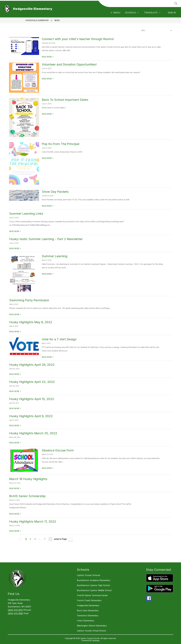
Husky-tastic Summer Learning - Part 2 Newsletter (46, 239)
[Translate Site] (152, 13)
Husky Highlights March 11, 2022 (33, 522)
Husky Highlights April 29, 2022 (32, 365)
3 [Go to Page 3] (35, 539)
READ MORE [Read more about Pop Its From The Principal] (48, 158)
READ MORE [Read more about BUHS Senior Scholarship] (15, 514)
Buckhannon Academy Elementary (94, 580)
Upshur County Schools (89, 575)
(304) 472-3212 (15, 610)
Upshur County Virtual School (91, 631)
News (57, 20)
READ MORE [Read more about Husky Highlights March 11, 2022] (15, 531)
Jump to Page (60, 539)
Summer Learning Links (26, 214)
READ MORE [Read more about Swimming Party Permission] (15, 314)
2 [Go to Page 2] (30, 539)
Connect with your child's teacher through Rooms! (78, 39)
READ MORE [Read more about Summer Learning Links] (15, 231)
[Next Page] (50, 539)
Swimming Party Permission (29, 300)
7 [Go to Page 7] (45, 539)
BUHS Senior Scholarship (27, 496)
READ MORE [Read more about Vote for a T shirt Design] (48, 357)
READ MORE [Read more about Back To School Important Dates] (48, 114)
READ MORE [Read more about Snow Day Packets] (48, 206)
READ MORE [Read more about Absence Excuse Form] (48, 468)
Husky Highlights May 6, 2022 (31, 322)
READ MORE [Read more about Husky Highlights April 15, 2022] (15, 408)
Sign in (172, 13)
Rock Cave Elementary (88, 610)
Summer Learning (55, 256)
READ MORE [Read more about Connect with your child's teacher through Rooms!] (48, 57)
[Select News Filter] (156, 30)
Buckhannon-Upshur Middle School (94, 590)
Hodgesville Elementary (37, 20)
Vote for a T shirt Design (59, 339)
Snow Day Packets (55, 192)
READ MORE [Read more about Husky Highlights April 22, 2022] (15, 391)
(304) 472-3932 (15, 613)
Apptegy (96, 640)
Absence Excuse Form (58, 450)
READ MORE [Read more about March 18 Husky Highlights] (15, 488)
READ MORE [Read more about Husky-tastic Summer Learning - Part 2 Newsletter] (15, 248)
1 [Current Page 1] (26, 539)
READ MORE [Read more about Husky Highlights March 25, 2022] (15, 443)
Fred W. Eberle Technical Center (92, 595)
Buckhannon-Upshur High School (93, 585)
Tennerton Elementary (88, 616)
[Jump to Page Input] (71, 539)
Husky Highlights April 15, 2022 (32, 399)
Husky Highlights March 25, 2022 (33, 433)
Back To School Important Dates (65, 100)
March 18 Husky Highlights (28, 479)
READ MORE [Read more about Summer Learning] (48, 274)
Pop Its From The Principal (61, 144)
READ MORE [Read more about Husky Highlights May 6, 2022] (15, 332)
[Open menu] (115, 13)
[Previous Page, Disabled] (20, 539)
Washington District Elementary (92, 626)
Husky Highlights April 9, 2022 (31, 416)
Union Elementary (86, 621)
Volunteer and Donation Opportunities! (69, 64)
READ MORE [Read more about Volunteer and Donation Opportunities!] (48, 79)
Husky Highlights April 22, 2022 (32, 382)
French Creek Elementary (89, 600)
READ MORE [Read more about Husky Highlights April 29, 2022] (15, 374)
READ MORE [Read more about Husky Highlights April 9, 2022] (15, 426)
